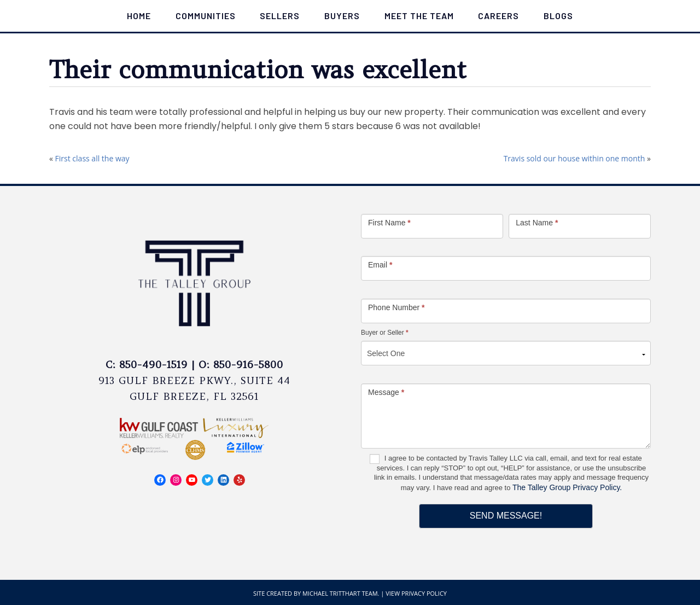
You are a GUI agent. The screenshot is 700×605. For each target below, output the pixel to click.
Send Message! (506, 516)
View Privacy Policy (416, 593)
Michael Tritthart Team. (341, 593)
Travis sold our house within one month (574, 158)
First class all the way (92, 158)
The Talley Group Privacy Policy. (567, 487)
